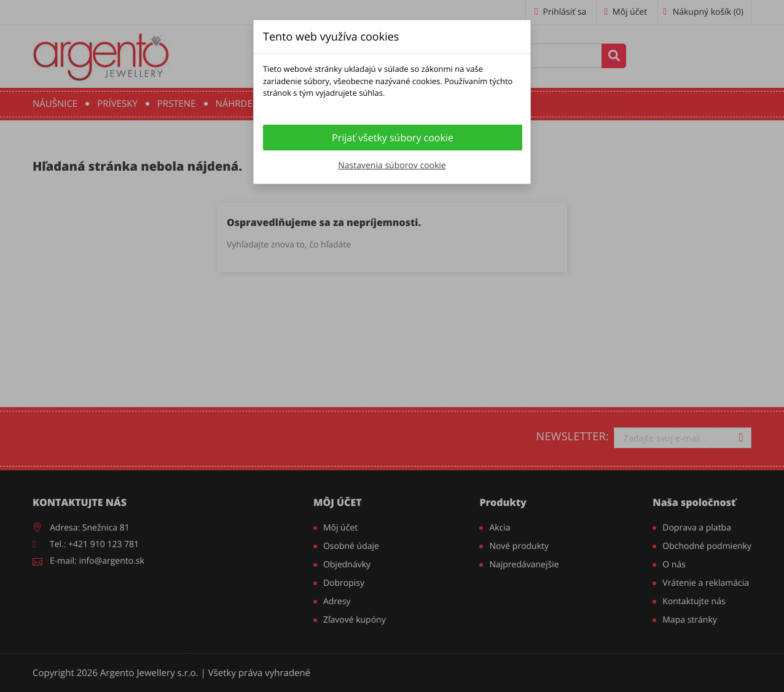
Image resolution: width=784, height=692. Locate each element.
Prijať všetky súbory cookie (393, 138)
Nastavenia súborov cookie (392, 165)
